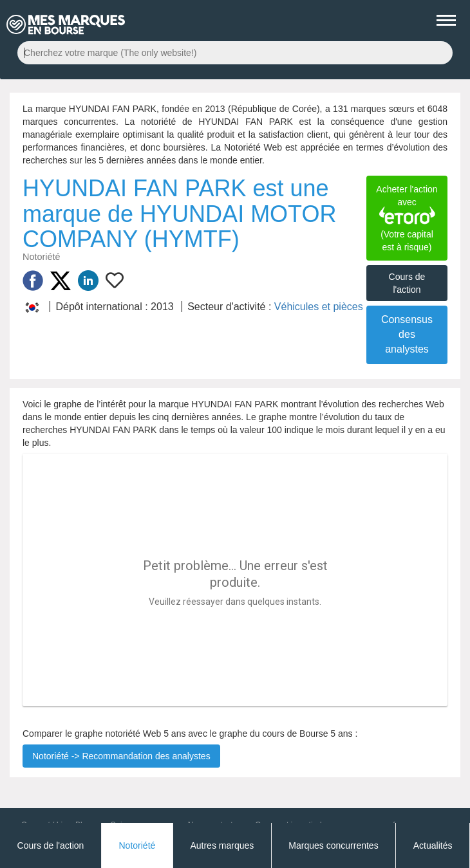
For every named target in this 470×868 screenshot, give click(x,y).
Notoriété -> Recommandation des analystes (121, 756)
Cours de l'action (407, 283)
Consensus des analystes (407, 334)
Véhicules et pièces (319, 307)
